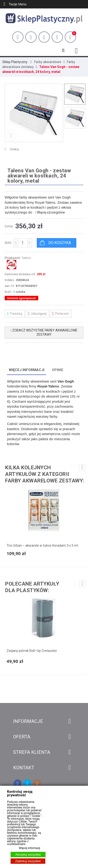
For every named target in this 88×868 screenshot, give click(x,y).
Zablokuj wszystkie (28, 861)
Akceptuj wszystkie (28, 855)
